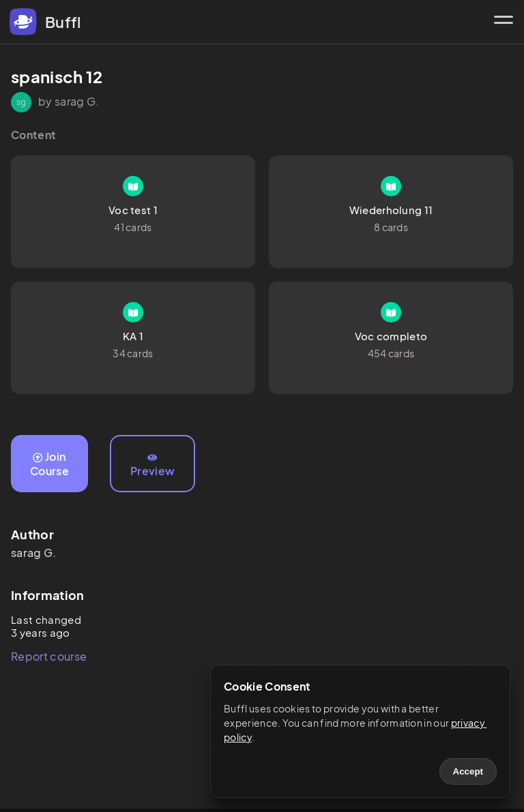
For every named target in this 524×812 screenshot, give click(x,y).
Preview (152, 466)
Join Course (49, 464)
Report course (49, 656)
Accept (468, 771)
